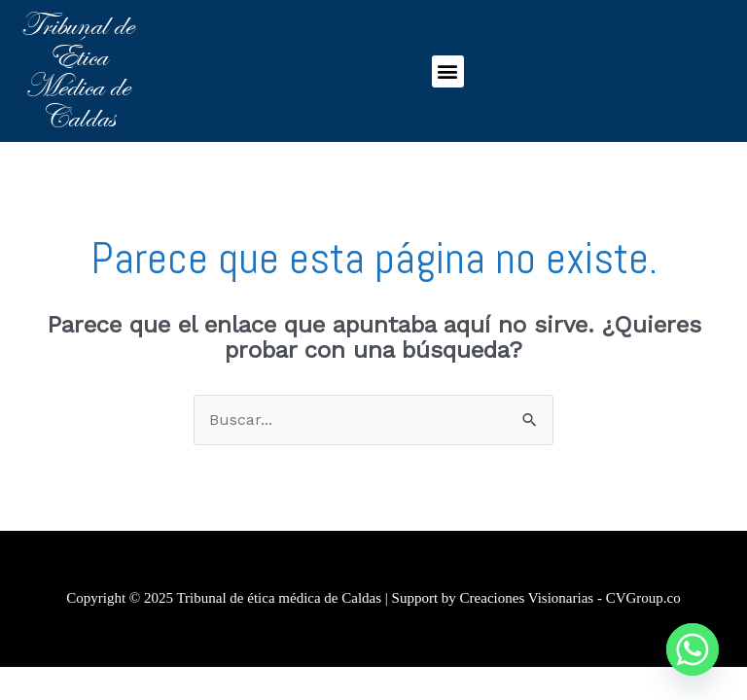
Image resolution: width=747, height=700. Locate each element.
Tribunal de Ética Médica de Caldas (77, 71)
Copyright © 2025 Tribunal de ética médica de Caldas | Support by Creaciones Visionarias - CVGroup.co (373, 598)
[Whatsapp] (693, 649)
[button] (448, 71)
